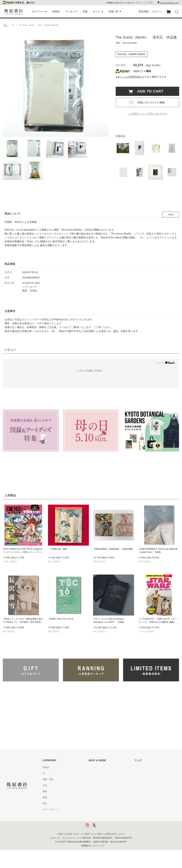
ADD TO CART (149, 91)
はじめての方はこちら (169, 3)
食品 (45, 803)
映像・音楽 (48, 779)
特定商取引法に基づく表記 (101, 803)
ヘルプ (92, 773)
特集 (85, 11)
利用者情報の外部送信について (103, 827)
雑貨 (45, 791)
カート (169, 14)
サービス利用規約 (97, 785)
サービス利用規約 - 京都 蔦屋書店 (105, 791)
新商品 (56, 11)
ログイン (157, 11)
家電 (45, 797)
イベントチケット (51, 809)
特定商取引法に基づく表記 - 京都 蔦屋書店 (109, 809)
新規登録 (144, 11)
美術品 (46, 767)
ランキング (71, 11)
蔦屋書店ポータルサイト (146, 767)
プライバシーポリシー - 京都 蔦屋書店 (107, 821)
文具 (45, 785)
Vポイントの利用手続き (129, 77)
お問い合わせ (95, 779)
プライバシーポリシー (99, 815)
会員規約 (93, 797)
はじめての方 (95, 767)
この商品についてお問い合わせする (147, 114)
